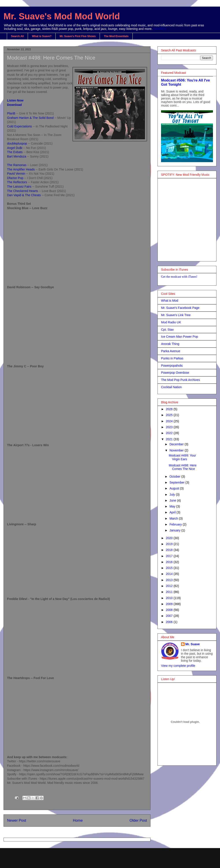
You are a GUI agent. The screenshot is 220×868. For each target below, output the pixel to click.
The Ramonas (17, 165)
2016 (170, 562)
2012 (170, 586)
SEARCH (160, 29)
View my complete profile (178, 666)
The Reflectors (17, 182)
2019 (170, 544)
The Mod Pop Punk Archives (181, 380)
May (173, 506)
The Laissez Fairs (20, 187)
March (174, 518)
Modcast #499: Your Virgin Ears (182, 457)
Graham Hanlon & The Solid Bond (30, 118)
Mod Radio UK (171, 322)
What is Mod (170, 301)
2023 (170, 427)
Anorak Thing (170, 344)
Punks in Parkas (172, 358)
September (177, 482)
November (177, 450)
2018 (170, 550)
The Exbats (15, 152)
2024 (170, 421)
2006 (170, 622)
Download (14, 105)
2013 (170, 580)
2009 (170, 604)
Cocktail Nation (171, 387)
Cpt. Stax (167, 330)
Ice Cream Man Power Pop (180, 337)
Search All (17, 36)
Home (78, 820)
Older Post (138, 820)
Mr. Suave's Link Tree (176, 315)
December (177, 444)
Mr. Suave (193, 644)
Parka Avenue (171, 351)
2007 (170, 616)
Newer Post (17, 820)
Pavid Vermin (16, 174)
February (176, 524)
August (175, 488)
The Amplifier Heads (21, 169)
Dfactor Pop (16, 178)
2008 (170, 610)
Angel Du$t (15, 148)
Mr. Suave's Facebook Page (180, 308)
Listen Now (15, 100)
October (175, 477)
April (173, 512)
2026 (170, 409)
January (175, 530)
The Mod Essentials (116, 36)
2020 (170, 538)
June (173, 500)
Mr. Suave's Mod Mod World (62, 16)
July (173, 495)
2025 (170, 415)
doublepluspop (17, 143)
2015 (170, 568)
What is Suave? (42, 36)
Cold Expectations (19, 126)
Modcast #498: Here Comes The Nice (183, 467)
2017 (170, 556)
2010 (170, 598)
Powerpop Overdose (175, 373)
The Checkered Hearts (23, 191)
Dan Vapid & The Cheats (24, 195)
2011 (170, 592)
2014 (170, 574)
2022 (170, 433)
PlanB (12, 113)
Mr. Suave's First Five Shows (78, 36)
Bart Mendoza (17, 156)
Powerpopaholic (172, 366)
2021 (170, 439)
